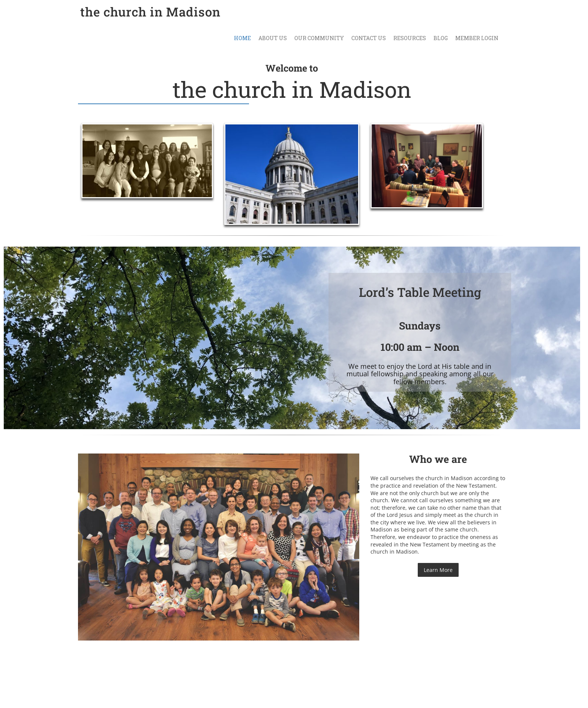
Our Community (319, 38)
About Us (273, 38)
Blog (441, 38)
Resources (410, 38)
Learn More (438, 570)
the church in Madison (150, 12)
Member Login (477, 38)
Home (242, 38)
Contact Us (369, 38)
